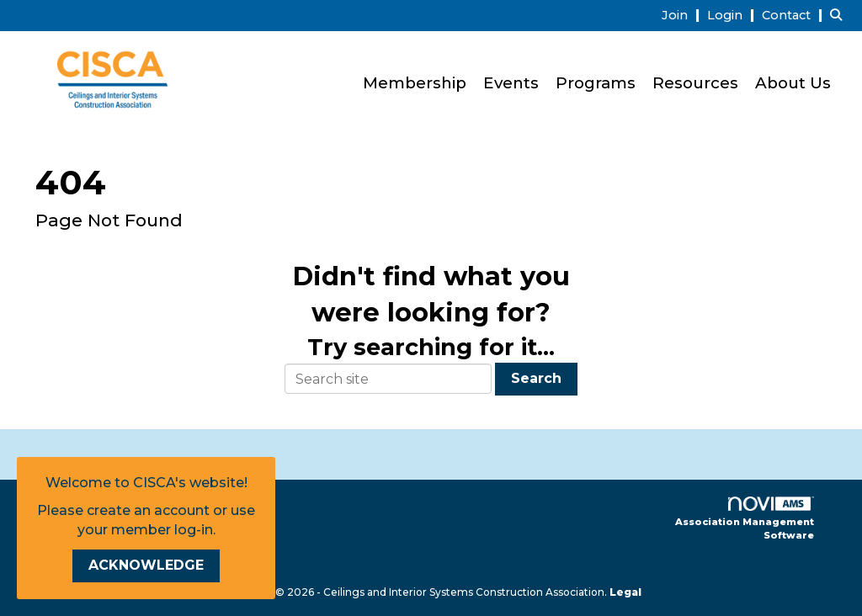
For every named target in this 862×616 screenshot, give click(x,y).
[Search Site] (840, 15)
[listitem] (683, 15)
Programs (596, 83)
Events (511, 83)
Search (536, 378)
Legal (625, 592)
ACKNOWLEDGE (146, 565)
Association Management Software (745, 519)
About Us (793, 83)
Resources (695, 83)
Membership (415, 83)
